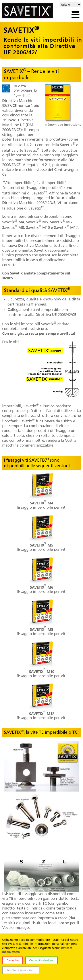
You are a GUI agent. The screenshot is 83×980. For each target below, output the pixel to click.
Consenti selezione (41, 960)
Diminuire (13, 960)
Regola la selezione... (21, 970)
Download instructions (64, 125)
